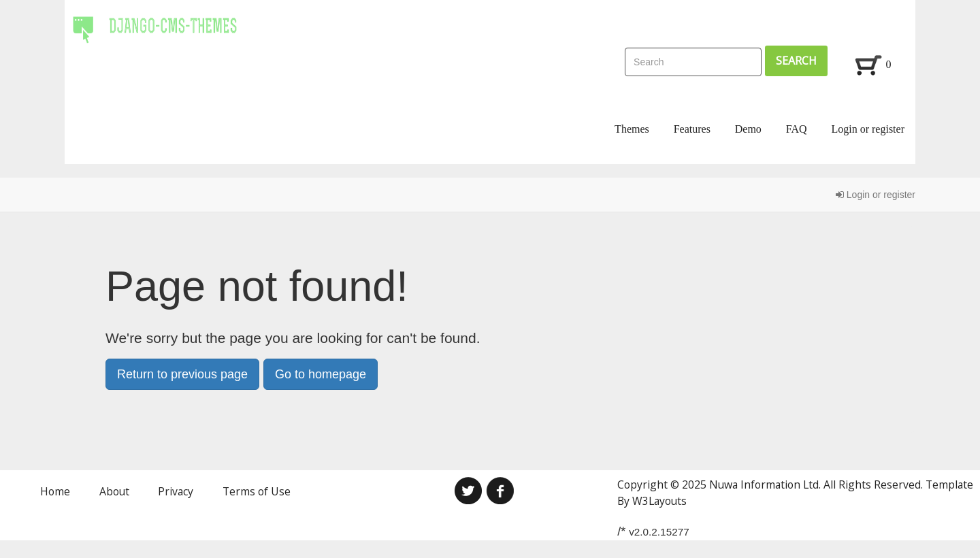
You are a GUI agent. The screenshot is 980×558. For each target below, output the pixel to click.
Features (692, 129)
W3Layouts (659, 501)
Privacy (176, 491)
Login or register (868, 129)
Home (55, 491)
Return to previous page (182, 374)
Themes (632, 129)
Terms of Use (257, 491)
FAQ (797, 129)
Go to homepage (321, 374)
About (114, 491)
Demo (748, 129)
